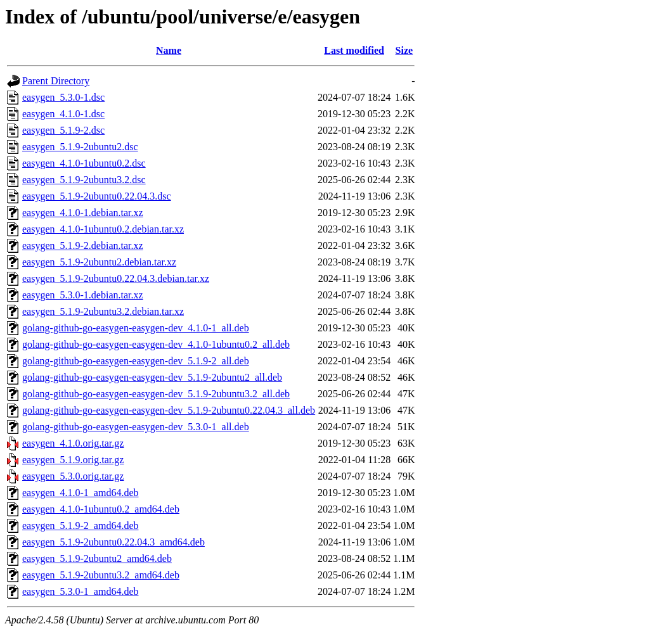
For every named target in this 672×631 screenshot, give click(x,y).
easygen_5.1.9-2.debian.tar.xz (83, 245)
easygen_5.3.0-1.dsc (63, 97)
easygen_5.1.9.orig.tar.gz (73, 460)
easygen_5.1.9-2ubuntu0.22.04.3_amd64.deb (113, 542)
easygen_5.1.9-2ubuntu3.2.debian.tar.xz (103, 311)
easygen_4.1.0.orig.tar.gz (73, 443)
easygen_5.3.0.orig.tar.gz (73, 476)
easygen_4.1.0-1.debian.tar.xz (83, 213)
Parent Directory (56, 81)
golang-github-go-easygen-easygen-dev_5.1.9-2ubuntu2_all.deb (152, 377)
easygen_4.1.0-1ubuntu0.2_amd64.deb (101, 509)
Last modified (354, 50)
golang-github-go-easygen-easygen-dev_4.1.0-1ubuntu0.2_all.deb (156, 344)
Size (404, 50)
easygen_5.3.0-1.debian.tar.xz (83, 295)
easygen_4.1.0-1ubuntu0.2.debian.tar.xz (103, 229)
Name (169, 50)
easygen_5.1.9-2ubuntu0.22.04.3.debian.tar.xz (116, 278)
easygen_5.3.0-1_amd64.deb (81, 591)
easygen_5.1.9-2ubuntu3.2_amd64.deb (101, 575)
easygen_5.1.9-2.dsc (63, 130)
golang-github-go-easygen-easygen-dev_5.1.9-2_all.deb (136, 361)
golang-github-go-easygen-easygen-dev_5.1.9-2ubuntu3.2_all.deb (156, 394)
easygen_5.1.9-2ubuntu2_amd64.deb (97, 558)
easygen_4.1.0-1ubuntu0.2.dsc (84, 163)
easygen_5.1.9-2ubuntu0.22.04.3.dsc (97, 196)
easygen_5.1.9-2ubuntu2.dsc (80, 147)
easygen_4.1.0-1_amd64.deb (81, 493)
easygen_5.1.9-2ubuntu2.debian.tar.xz (99, 262)
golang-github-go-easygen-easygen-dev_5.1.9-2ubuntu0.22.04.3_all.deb (169, 410)
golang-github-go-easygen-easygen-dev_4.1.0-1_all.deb (136, 328)
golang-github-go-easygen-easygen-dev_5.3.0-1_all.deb (136, 427)
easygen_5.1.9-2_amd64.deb (81, 526)
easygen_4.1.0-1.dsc (63, 114)
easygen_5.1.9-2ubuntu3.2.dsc (84, 180)
